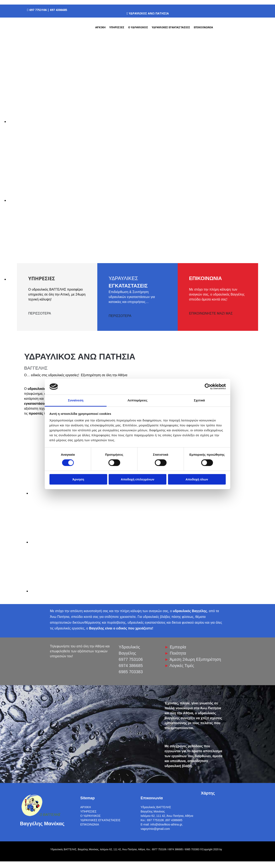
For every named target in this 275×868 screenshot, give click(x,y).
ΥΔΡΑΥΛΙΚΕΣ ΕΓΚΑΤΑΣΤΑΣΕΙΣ (171, 27)
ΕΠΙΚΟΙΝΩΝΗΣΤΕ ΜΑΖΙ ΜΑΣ (211, 313)
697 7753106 (38, 10)
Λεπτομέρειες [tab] (138, 400)
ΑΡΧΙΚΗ (100, 27)
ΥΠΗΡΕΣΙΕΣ (117, 27)
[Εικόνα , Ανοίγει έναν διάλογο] (132, 122)
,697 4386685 (174, 820)
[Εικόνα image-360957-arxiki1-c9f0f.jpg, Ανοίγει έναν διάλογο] (68, 493)
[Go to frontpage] (41, 40)
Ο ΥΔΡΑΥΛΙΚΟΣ (138, 27)
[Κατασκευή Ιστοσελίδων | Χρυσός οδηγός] (6, 857)
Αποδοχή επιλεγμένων (138, 479)
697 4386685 (59, 10)
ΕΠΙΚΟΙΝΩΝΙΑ (203, 27)
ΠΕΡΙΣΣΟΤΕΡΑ (40, 313)
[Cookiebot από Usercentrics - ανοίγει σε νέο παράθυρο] (208, 387)
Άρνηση (78, 479)
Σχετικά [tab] (199, 400)
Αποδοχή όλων (197, 479)
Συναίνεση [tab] (76, 400)
